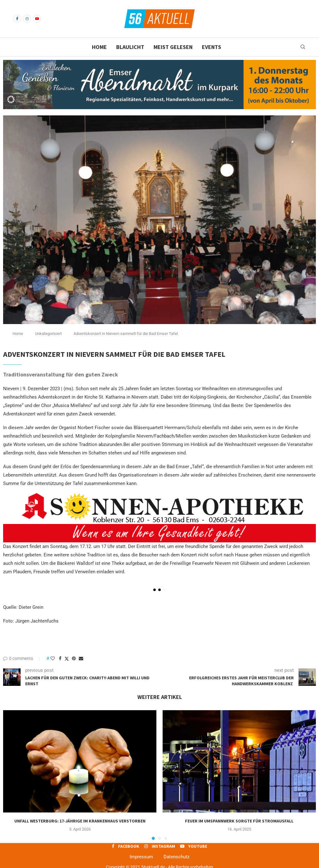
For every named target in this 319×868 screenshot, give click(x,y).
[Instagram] (27, 19)
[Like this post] (53, 658)
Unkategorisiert (48, 334)
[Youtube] (37, 19)
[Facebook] (17, 19)
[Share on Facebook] (60, 658)
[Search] (303, 47)
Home (99, 47)
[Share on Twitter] (67, 659)
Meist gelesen (173, 47)
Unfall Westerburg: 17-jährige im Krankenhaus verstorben (80, 821)
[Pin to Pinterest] (74, 658)
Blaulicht (130, 47)
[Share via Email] (81, 658)
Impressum (141, 857)
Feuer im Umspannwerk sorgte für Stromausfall (239, 821)
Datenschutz (176, 857)
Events (212, 47)
